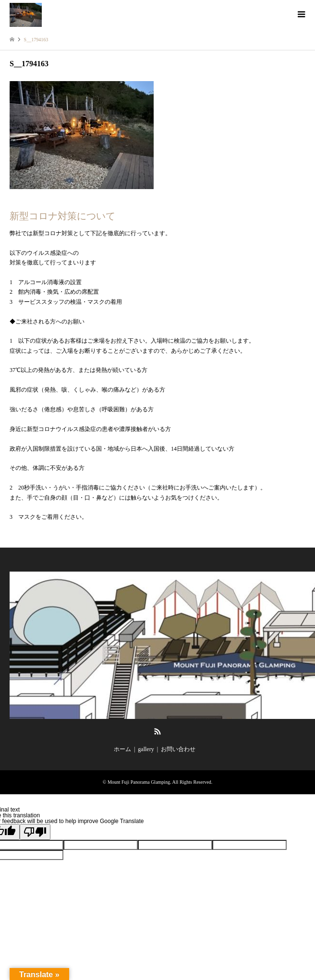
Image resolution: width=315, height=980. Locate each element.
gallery (146, 749)
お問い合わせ (178, 749)
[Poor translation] (35, 832)
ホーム (122, 749)
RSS (157, 731)
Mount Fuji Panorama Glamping (139, 782)
